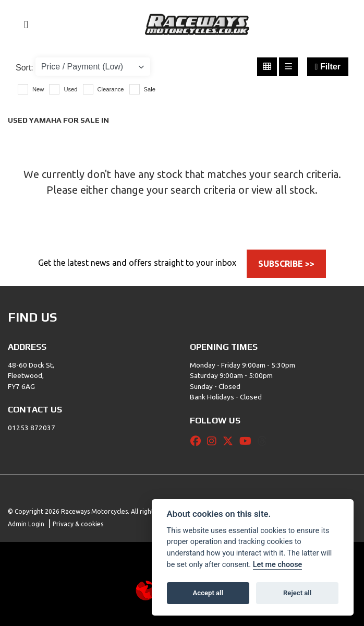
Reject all (297, 593)
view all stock (283, 190)
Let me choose (278, 565)
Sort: (25, 68)
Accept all (208, 593)
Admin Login (26, 524)
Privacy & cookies (78, 524)
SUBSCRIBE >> (286, 264)
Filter (328, 67)
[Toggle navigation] (21, 25)
